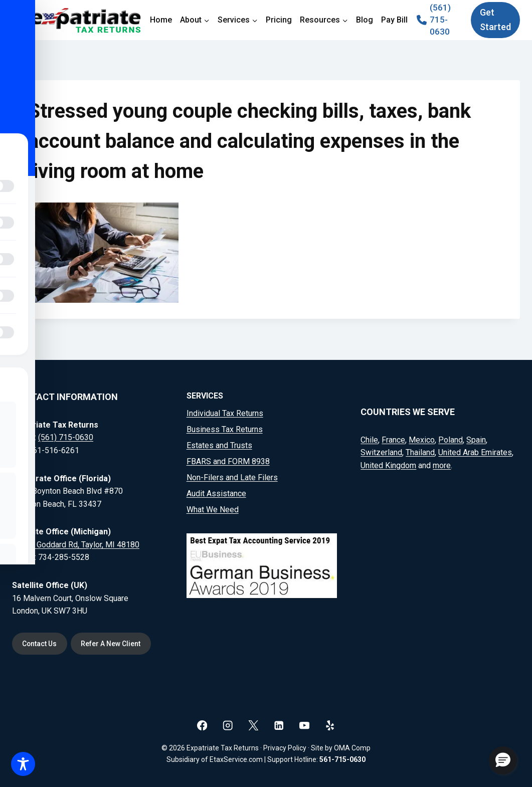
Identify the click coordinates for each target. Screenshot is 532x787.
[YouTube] (305, 725)
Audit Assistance (216, 494)
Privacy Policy (285, 748)
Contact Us (40, 644)
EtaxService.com (236, 759)
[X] (253, 725)
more (442, 465)
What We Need (213, 510)
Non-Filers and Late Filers (232, 477)
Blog (365, 20)
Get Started (495, 20)
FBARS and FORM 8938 (228, 461)
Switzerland (381, 452)
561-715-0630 (342, 759)
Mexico (422, 439)
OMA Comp (352, 748)
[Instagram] (228, 725)
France (393, 439)
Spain (476, 439)
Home (161, 20)
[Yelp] (330, 725)
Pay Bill (394, 20)
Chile (369, 439)
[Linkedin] (279, 725)
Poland (451, 439)
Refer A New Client (112, 644)
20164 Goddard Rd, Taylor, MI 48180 (76, 544)
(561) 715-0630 (66, 437)
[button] (503, 760)
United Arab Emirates (475, 452)
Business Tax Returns (225, 429)
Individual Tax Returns (225, 413)
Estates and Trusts (219, 445)
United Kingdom (388, 465)
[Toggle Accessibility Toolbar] (23, 764)
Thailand (420, 452)
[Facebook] (202, 725)
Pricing (279, 20)
